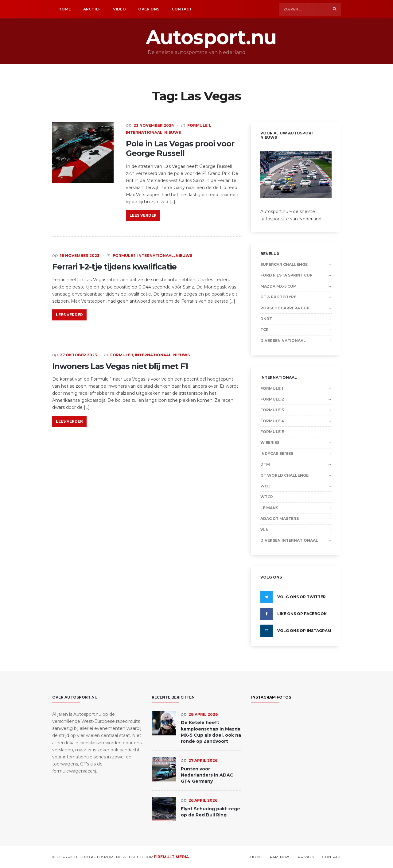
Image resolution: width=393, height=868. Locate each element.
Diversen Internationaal (289, 540)
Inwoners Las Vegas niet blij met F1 (120, 366)
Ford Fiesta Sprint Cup (286, 275)
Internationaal (144, 132)
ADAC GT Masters (280, 519)
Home (65, 9)
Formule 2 (272, 399)
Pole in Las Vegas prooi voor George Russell (180, 148)
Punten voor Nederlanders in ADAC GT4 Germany (207, 775)
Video (119, 9)
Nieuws (173, 132)
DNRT (266, 319)
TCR (265, 329)
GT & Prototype (278, 297)
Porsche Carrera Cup (285, 308)
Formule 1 (199, 125)
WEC (265, 486)
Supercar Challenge (284, 264)
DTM (265, 464)
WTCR (267, 497)
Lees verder (143, 215)
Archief (92, 9)
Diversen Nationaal (283, 341)
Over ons (149, 9)
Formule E (272, 432)
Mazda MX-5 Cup (278, 286)
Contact (182, 9)
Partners (280, 857)
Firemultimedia (171, 857)
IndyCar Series (277, 453)
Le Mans (269, 508)
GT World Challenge (284, 475)
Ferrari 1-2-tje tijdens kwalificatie (114, 267)
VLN (265, 530)
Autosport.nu (196, 37)
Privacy (306, 857)
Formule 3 (272, 410)
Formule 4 (272, 421)
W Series (270, 442)
